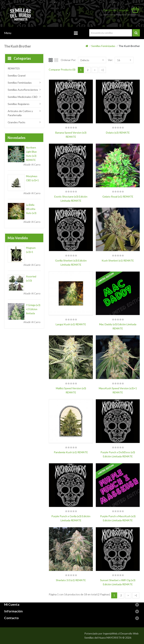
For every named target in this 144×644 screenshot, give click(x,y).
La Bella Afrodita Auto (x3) (31, 209)
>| (102, 70)
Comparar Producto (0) (62, 69)
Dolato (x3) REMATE (118, 133)
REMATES (14, 68)
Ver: (110, 60)
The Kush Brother (129, 46)
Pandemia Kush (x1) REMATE (71, 452)
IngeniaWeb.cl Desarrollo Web (121, 633)
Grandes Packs (16, 122)
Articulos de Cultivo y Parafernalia (20, 113)
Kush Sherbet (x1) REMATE (118, 260)
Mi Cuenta (109, 18)
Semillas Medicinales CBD (23, 97)
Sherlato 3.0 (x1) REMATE (71, 580)
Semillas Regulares (19, 104)
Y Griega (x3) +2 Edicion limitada (33, 309)
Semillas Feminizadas (103, 46)
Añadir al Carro (32, 165)
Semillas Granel (17, 75)
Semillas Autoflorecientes (23, 90)
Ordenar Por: (68, 60)
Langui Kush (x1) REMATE (71, 324)
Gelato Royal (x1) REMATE (118, 196)
